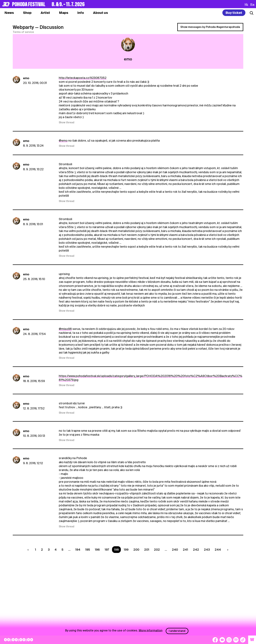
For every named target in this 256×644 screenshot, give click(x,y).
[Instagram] (229, 640)
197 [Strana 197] (107, 550)
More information (151, 630)
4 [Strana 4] (56, 550)
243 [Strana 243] (207, 550)
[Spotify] (236, 640)
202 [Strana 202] (157, 550)
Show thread (67, 123)
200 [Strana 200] (136, 550)
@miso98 (65, 329)
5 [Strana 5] (62, 550)
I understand (177, 631)
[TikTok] (243, 640)
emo (26, 78)
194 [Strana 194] (78, 550)
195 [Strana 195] (88, 550)
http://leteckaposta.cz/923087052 (83, 78)
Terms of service (23, 32)
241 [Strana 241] (185, 550)
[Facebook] (215, 640)
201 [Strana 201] (147, 550)
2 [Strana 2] (42, 550)
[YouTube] (222, 640)
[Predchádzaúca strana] (29, 550)
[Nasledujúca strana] (227, 550)
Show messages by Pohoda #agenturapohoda (210, 27)
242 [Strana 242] (196, 550)
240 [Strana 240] (175, 550)
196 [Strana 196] (97, 550)
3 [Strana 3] (49, 550)
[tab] (27, 13)
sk (246, 5)
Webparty (23, 27)
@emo (63, 141)
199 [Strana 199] (126, 550)
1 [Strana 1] (36, 550)
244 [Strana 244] (218, 550)
